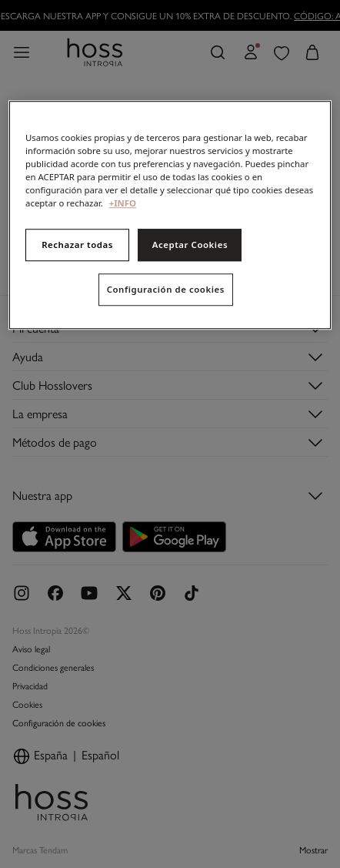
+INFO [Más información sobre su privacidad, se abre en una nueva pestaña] (123, 204)
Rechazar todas (77, 245)
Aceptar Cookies (190, 245)
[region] (170, 215)
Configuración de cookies (166, 290)
